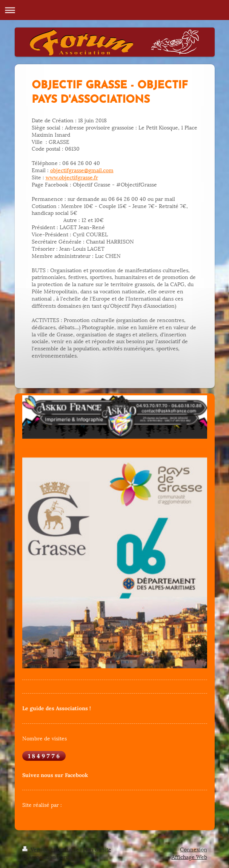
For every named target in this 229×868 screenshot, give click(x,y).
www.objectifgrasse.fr (72, 177)
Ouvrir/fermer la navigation (114, 10)
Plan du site (97, 849)
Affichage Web (189, 856)
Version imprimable (51, 849)
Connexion (194, 849)
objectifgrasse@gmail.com (82, 170)
